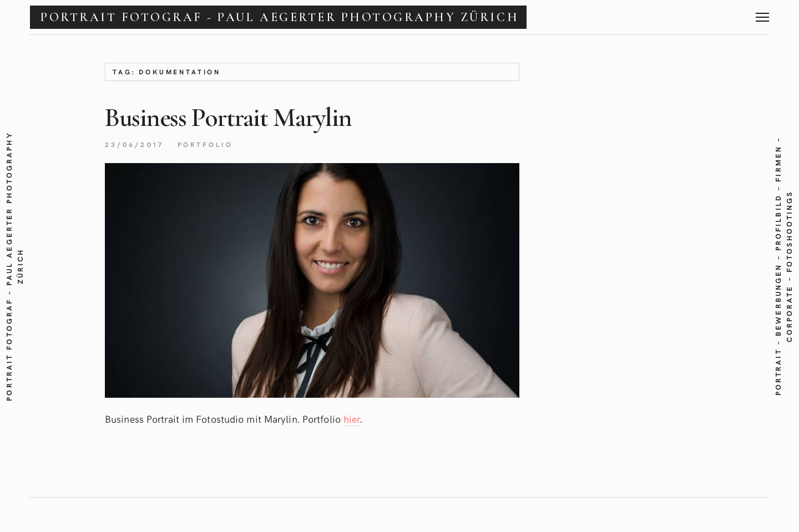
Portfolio (205, 144)
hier (352, 419)
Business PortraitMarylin (228, 118)
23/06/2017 (134, 144)
